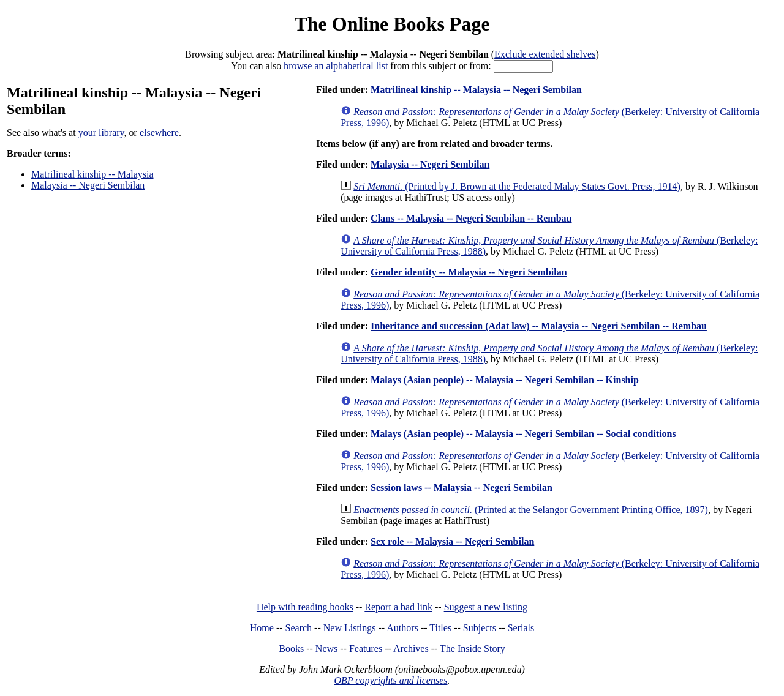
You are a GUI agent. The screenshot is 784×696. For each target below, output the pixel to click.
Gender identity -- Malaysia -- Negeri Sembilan (469, 272)
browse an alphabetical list (336, 66)
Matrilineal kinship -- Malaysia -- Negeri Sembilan (476, 90)
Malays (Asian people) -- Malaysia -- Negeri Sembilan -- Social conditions (523, 434)
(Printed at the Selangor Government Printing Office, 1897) (531, 510)
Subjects (480, 628)
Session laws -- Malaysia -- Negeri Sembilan (462, 488)
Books (291, 649)
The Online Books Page (392, 24)
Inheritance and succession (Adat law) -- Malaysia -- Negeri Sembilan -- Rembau (539, 326)
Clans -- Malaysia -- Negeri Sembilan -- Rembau (471, 218)
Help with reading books (305, 607)
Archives (411, 649)
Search (299, 628)
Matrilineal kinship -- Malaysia (92, 174)
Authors (402, 628)
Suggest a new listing (486, 607)
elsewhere (159, 133)
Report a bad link (398, 607)
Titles (440, 628)
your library (101, 133)
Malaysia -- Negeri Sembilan (88, 185)
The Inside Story (473, 649)
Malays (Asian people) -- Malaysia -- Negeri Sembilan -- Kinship (505, 380)
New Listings (350, 628)
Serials (521, 628)
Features (366, 649)
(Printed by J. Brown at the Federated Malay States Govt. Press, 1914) (517, 186)
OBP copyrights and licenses (390, 680)
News (326, 649)
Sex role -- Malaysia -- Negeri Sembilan (452, 541)
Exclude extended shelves (545, 54)
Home (262, 628)
